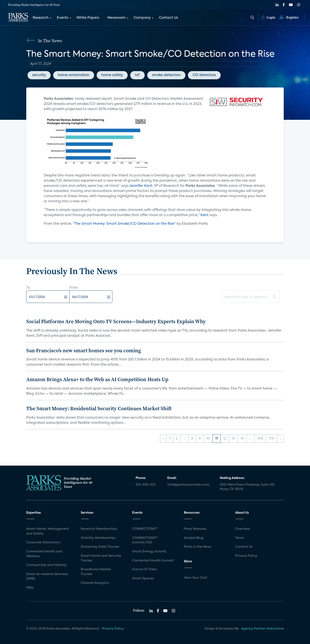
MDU (30, 588)
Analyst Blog (194, 538)
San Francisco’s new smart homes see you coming (84, 350)
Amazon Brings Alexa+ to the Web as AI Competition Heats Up (97, 379)
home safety (112, 75)
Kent (205, 215)
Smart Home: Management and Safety (48, 531)
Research (41, 18)
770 (272, 439)
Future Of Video (145, 569)
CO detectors (204, 75)
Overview (243, 529)
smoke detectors (166, 75)
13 (233, 439)
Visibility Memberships (98, 538)
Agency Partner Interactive (262, 629)
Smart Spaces (143, 579)
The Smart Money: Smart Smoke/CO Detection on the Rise (124, 224)
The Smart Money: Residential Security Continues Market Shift (99, 408)
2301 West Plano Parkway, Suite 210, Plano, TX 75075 (247, 487)
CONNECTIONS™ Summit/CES (145, 540)
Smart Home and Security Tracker (101, 558)
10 (208, 439)
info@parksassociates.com (188, 485)
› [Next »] (280, 439)
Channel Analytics (95, 583)
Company (142, 18)
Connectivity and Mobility (46, 565)
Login (269, 17)
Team (240, 538)
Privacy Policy (246, 556)
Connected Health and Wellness (44, 554)
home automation (74, 75)
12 (225, 439)
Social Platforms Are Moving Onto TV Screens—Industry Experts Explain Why (116, 321)
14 (242, 439)
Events (63, 18)
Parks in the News (198, 547)
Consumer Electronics (43, 543)
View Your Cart (195, 578)
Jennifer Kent (141, 186)
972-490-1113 (146, 485)
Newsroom (116, 18)
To (28, 288)
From (74, 288)
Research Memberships (99, 529)
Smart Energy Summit (149, 552)
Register (289, 17)
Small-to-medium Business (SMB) (47, 577)
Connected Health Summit (153, 561)
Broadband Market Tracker (96, 572)
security (39, 75)
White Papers (88, 18)
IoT (137, 75)
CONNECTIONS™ (145, 529)
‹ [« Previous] (163, 439)
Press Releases (195, 529)
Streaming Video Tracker (100, 547)
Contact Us (168, 18)
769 (260, 439)
